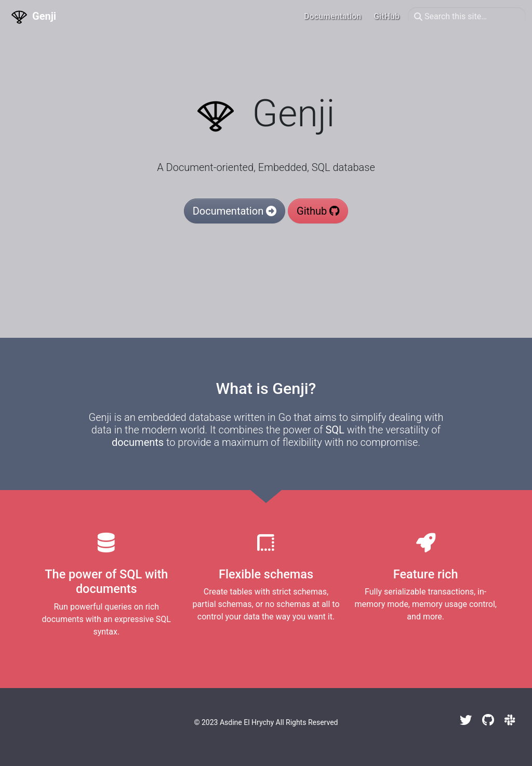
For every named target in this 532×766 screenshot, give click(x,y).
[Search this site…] (467, 17)
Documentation (235, 211)
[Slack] (510, 720)
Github (318, 211)
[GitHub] (488, 720)
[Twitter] (466, 720)
